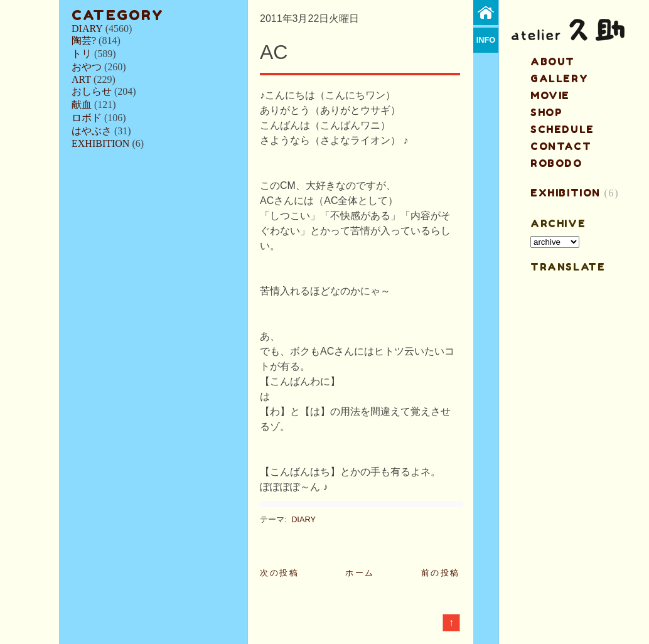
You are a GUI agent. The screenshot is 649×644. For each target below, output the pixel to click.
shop (546, 112)
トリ (82, 54)
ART (81, 79)
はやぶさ (92, 131)
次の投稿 (279, 573)
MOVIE (550, 95)
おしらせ (92, 91)
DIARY (87, 29)
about (553, 62)
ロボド (87, 118)
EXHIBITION (100, 143)
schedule (562, 129)
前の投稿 (441, 573)
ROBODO (556, 163)
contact (561, 146)
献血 (82, 105)
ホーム (360, 573)
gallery (559, 78)
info (486, 40)
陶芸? (84, 40)
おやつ (87, 67)
